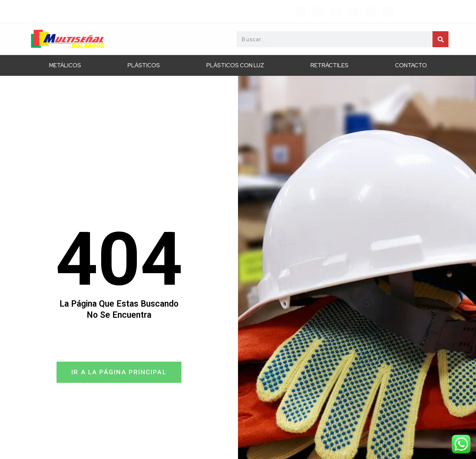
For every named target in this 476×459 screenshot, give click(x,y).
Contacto (411, 65)
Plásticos (144, 65)
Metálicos (65, 65)
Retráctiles (329, 65)
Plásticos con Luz (235, 65)
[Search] (440, 39)
